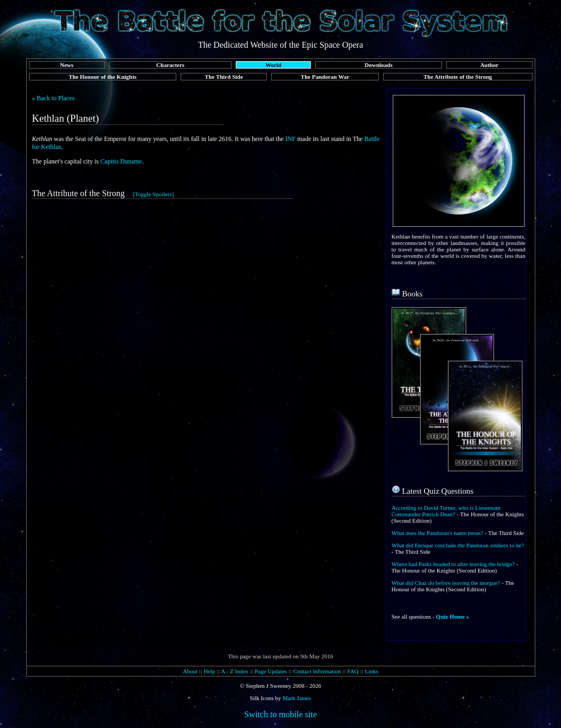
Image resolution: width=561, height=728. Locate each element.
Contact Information (317, 671)
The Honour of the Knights (103, 77)
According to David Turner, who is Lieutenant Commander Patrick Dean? (446, 511)
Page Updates (271, 671)
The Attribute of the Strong (458, 77)
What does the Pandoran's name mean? (438, 533)
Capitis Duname (121, 161)
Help (209, 671)
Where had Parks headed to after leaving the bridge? (453, 564)
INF (290, 139)
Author (489, 65)
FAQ (353, 671)
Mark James (297, 698)
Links (372, 671)
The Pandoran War (325, 77)
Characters (171, 65)
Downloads (379, 65)
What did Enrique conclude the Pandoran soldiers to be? (458, 545)
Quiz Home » (453, 616)
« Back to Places (54, 98)
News (67, 65)
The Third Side (224, 77)
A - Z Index (235, 671)
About (190, 671)
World (273, 65)
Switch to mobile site (281, 714)
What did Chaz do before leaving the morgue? (446, 583)
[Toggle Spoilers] (154, 194)
